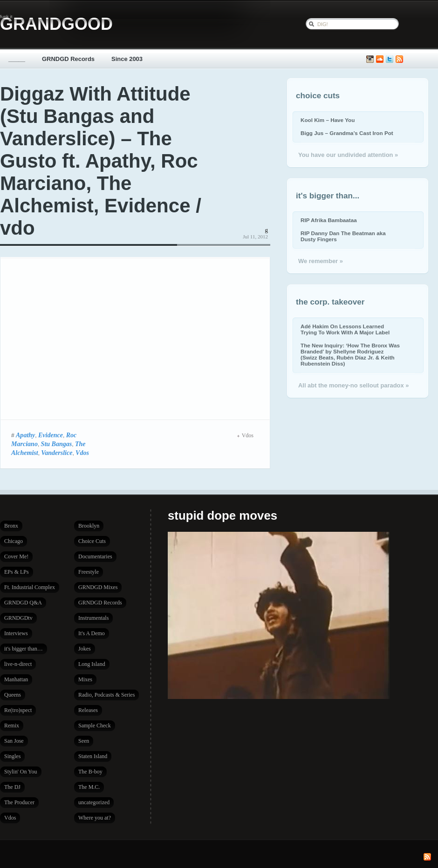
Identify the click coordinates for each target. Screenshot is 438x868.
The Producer (19, 802)
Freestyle (89, 572)
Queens (13, 695)
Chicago (14, 541)
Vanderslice (57, 453)
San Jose (14, 741)
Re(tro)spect (18, 710)
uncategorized (94, 802)
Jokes (85, 649)
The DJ (12, 787)
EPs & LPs (17, 572)
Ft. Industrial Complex (30, 587)
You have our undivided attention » (348, 155)
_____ (17, 59)
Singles (12, 756)
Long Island (92, 664)
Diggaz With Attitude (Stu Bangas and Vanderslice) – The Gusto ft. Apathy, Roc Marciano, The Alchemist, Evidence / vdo (101, 161)
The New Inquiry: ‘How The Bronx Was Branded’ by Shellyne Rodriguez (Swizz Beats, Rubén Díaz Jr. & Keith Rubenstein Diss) (350, 354)
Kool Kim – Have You (328, 120)
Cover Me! (16, 556)
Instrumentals (93, 618)
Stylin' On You (21, 772)
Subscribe (399, 59)
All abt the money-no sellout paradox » (353, 385)
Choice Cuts (92, 541)
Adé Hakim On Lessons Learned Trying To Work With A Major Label (345, 329)
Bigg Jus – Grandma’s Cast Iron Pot (347, 133)
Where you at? (95, 818)
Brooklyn (89, 526)
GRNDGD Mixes (98, 587)
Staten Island (93, 756)
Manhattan (16, 679)
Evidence (51, 435)
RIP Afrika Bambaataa (329, 220)
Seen (84, 741)
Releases (88, 710)
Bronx (11, 526)
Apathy (25, 435)
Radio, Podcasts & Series (106, 695)
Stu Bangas (57, 444)
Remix (12, 726)
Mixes (85, 679)
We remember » (321, 261)
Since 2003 (127, 59)
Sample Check (95, 726)
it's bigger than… (24, 649)
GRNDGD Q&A (23, 603)
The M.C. (89, 787)
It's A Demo (92, 633)
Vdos (82, 453)
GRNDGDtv (18, 618)
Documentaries (95, 556)
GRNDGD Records (68, 59)
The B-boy (90, 772)
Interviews (16, 633)
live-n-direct (18, 664)
